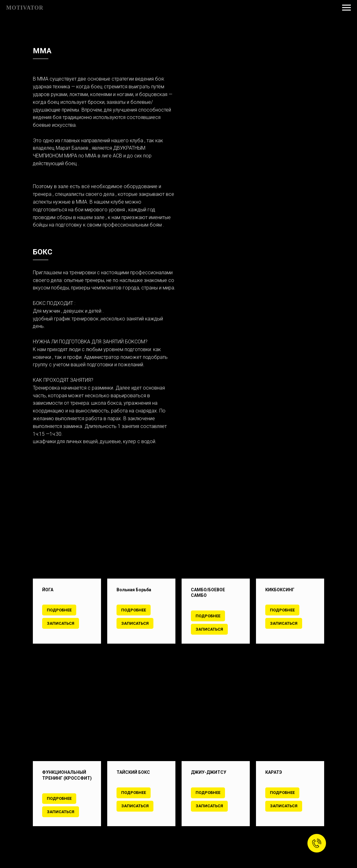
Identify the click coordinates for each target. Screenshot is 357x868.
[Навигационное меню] (346, 8)
